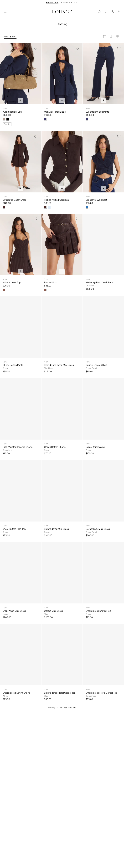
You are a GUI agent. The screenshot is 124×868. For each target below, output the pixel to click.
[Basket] (119, 12)
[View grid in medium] (111, 37)
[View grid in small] (118, 37)
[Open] (5, 12)
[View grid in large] (105, 37)
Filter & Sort (10, 37)
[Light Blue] (49, 207)
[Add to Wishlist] (36, 48)
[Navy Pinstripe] (87, 207)
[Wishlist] (106, 12)
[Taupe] (4, 119)
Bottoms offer (52, 3)
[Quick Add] (21, 100)
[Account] (112, 12)
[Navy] (45, 119)
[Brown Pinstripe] (4, 290)
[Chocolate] (4, 207)
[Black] (8, 119)
